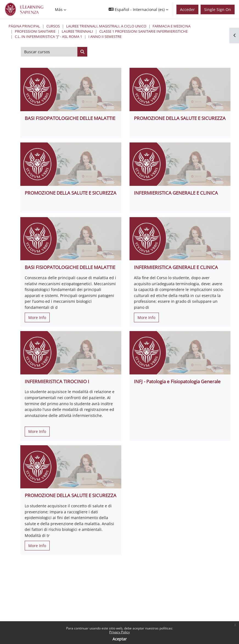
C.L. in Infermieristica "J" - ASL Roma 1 (48, 37)
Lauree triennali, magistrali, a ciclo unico (106, 26)
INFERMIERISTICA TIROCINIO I (57, 381)
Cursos (53, 26)
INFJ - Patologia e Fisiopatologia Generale (177, 381)
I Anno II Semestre (105, 37)
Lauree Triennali (77, 31)
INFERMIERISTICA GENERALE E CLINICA (176, 193)
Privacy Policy (119, 632)
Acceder (187, 9)
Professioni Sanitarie (35, 31)
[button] (138, 9)
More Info (37, 317)
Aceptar (120, 639)
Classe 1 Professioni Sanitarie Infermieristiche (144, 31)
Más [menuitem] (59, 9)
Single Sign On (218, 9)
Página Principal (24, 26)
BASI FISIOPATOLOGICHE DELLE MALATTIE (70, 118)
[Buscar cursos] (49, 52)
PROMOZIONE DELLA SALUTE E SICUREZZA (180, 118)
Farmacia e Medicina (171, 26)
